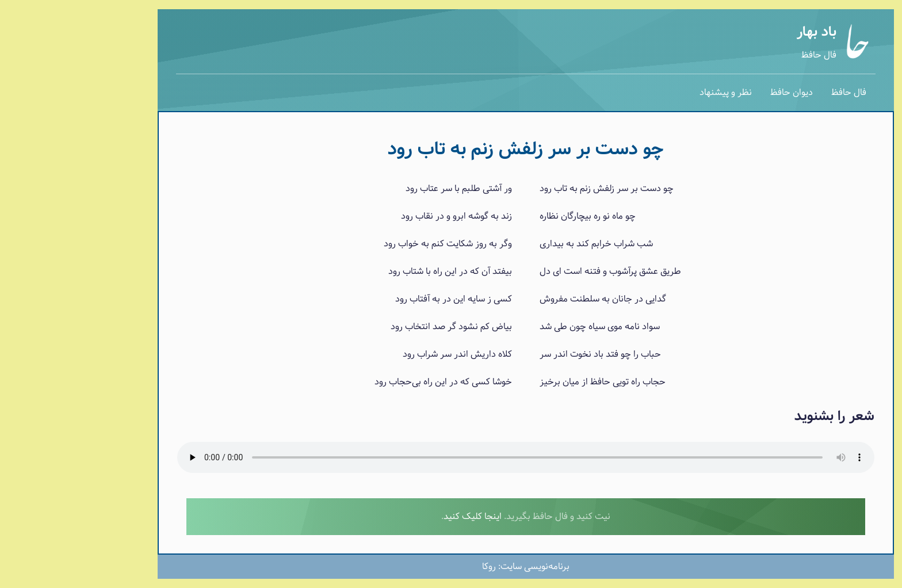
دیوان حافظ (717, 92)
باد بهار (742, 32)
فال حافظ (744, 55)
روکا (414, 566)
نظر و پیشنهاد (651, 92)
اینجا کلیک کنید (398, 516)
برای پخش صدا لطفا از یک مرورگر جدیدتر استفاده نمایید (451, 457)
